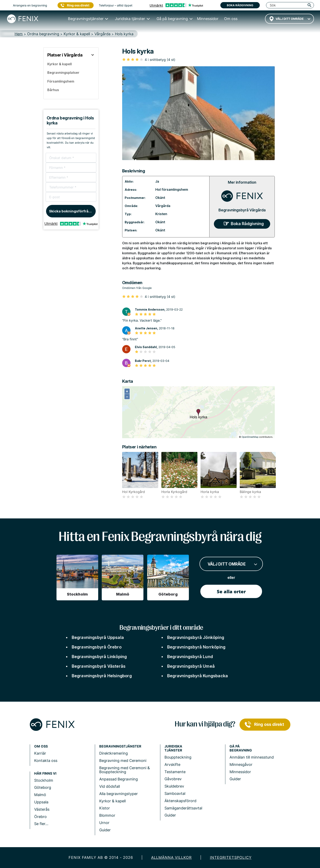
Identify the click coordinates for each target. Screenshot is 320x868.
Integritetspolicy (231, 857)
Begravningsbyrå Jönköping (196, 637)
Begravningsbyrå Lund (190, 657)
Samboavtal (175, 793)
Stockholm (44, 780)
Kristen (161, 214)
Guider (105, 830)
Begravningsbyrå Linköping (99, 657)
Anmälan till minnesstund (252, 757)
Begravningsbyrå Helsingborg (102, 676)
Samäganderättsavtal (183, 808)
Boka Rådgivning (247, 224)
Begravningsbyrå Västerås (99, 666)
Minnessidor (240, 772)
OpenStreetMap (250, 437)
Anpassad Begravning (119, 779)
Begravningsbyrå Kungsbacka (198, 676)
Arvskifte (172, 765)
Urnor (104, 823)
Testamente (175, 772)
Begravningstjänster (120, 746)
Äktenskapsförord (180, 801)
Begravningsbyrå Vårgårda (242, 210)
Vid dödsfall (110, 786)
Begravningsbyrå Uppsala (98, 637)
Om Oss (41, 746)
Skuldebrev (174, 786)
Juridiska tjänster (173, 748)
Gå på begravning (241, 748)
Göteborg (43, 787)
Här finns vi (45, 773)
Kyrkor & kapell (112, 801)
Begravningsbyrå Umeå (191, 666)
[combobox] (289, 19)
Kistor (105, 808)
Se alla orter (231, 591)
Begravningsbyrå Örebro (97, 647)
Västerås (42, 809)
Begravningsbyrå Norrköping (196, 647)
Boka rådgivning (240, 5)
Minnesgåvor (241, 765)
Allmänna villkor (171, 857)
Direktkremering (114, 753)
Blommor (107, 815)
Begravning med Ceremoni (123, 761)
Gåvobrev (173, 779)
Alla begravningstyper (119, 794)
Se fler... (41, 824)
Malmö (40, 795)
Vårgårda (163, 206)
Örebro (40, 817)
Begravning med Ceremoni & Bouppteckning (125, 770)
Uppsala (41, 802)
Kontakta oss (46, 761)
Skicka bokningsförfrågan (72, 211)
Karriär (40, 753)
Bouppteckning (178, 757)
